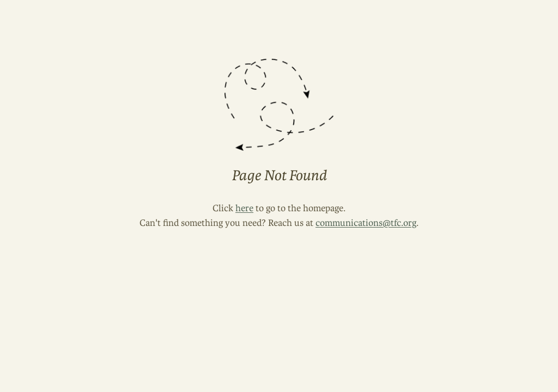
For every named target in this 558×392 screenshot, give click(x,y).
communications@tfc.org (366, 223)
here (244, 208)
